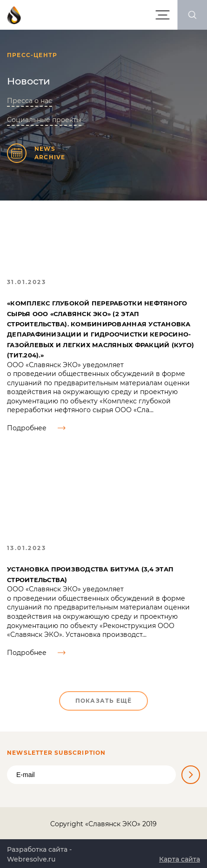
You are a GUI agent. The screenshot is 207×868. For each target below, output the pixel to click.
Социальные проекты (44, 120)
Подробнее (36, 428)
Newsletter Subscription (57, 753)
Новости (29, 81)
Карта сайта (180, 859)
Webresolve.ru (31, 859)
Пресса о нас (30, 101)
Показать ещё (103, 701)
